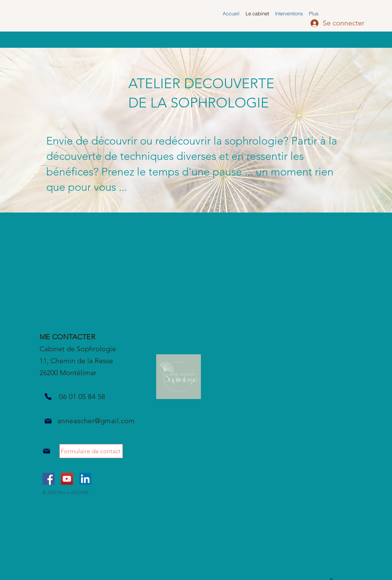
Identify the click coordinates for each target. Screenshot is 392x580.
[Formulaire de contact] (91, 451)
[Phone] (48, 397)
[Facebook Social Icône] (49, 479)
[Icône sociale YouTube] (67, 479)
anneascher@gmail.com (96, 421)
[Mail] (48, 421)
